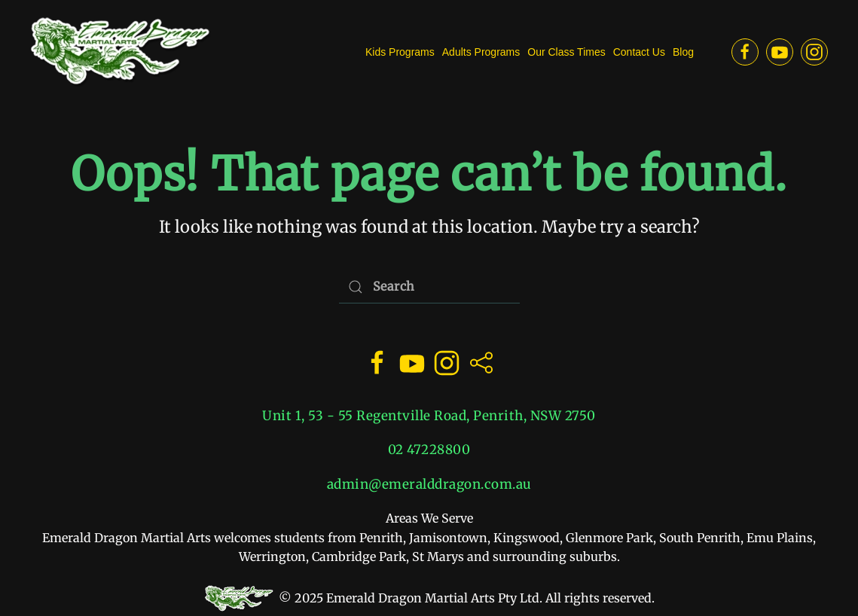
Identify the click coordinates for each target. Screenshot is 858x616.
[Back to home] (121, 52)
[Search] (429, 287)
